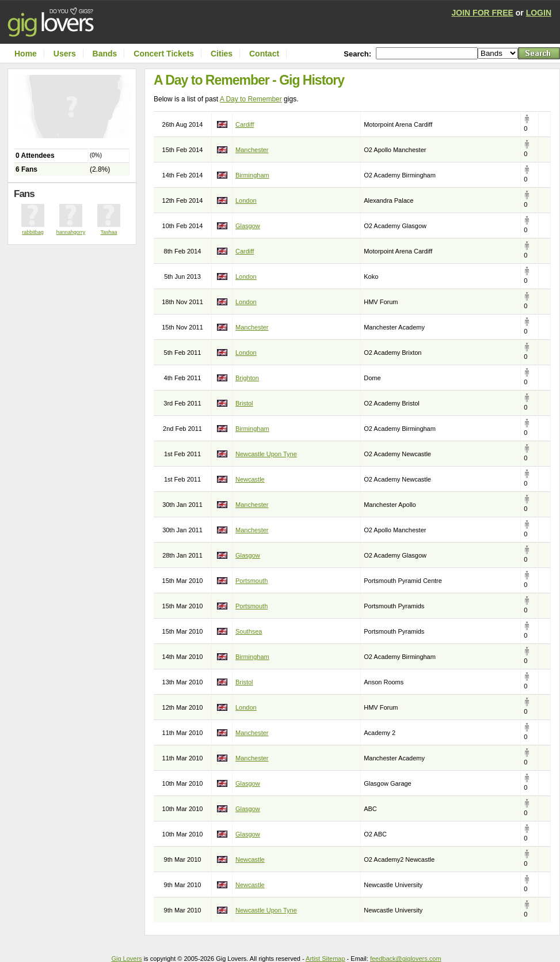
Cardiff (245, 124)
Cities (222, 54)
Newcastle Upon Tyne (266, 454)
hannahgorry (71, 232)
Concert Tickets (164, 54)
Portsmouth (252, 581)
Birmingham (252, 175)
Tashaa (108, 232)
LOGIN (539, 13)
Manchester (252, 150)
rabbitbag (33, 232)
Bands (105, 54)
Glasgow (248, 226)
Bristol (244, 403)
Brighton (247, 378)
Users (65, 54)
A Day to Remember (251, 99)
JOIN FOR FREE (483, 13)
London (246, 200)
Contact (264, 54)
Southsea (249, 631)
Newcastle (250, 479)
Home (26, 54)
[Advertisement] (75, 268)
